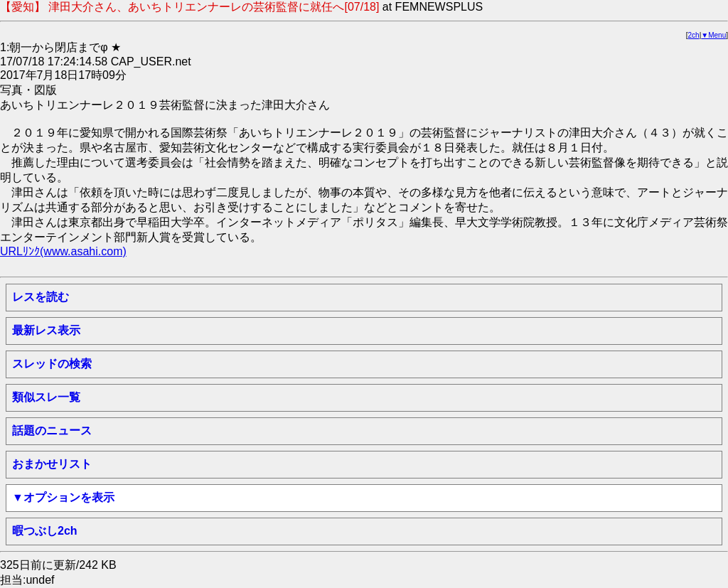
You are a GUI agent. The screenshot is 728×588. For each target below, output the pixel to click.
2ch (694, 35)
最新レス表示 (46, 330)
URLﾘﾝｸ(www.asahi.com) (63, 251)
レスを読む (41, 297)
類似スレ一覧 (46, 397)
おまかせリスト (52, 464)
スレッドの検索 (52, 364)
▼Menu (713, 35)
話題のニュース (52, 431)
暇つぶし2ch (45, 531)
